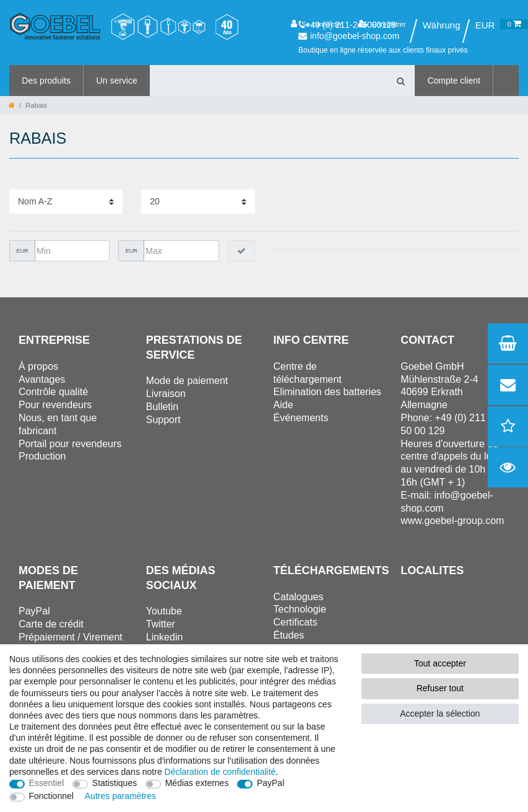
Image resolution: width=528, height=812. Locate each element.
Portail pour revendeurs (70, 444)
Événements (301, 418)
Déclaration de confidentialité (220, 772)
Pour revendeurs (55, 405)
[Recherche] (400, 81)
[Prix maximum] (181, 251)
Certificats (296, 622)
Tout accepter (440, 663)
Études (289, 635)
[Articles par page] (198, 202)
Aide (283, 405)
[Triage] (66, 202)
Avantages (42, 379)
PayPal (270, 783)
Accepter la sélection (440, 714)
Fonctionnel (51, 796)
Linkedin (165, 637)
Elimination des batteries (327, 392)
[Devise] (485, 25)
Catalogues (299, 597)
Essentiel (47, 783)
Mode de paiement (187, 381)
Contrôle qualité (53, 392)
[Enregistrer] (382, 24)
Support (163, 420)
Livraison (166, 394)
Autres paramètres (120, 796)
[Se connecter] (317, 24)
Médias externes (197, 783)
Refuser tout (440, 688)
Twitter (161, 624)
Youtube (164, 611)
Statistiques (115, 783)
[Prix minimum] (72, 251)
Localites (432, 570)
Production (42, 456)
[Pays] (441, 25)
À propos (38, 366)
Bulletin (162, 407)
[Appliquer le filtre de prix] (241, 251)
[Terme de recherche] (268, 81)
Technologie (300, 609)
